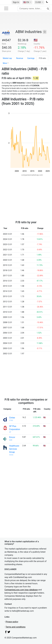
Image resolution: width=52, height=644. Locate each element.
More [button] (5, 63)
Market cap (7, 58)
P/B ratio (42, 58)
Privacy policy (12, 622)
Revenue (20, 58)
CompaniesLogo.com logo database (21, 590)
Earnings (31, 58)
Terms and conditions (15, 627)
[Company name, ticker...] (34, 9)
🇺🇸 (26, 2)
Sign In (16, 2)
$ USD (38, 2)
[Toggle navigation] (6, 8)
